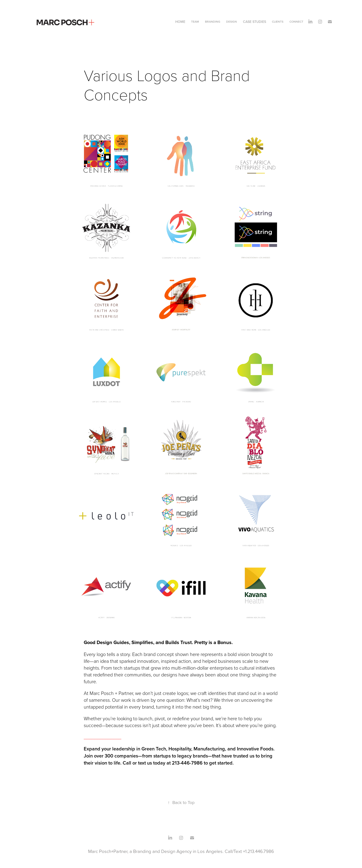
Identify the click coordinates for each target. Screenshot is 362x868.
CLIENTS (278, 22)
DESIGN (232, 22)
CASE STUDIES (255, 22)
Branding (213, 22)
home (180, 22)
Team (195, 22)
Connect (296, 22)
